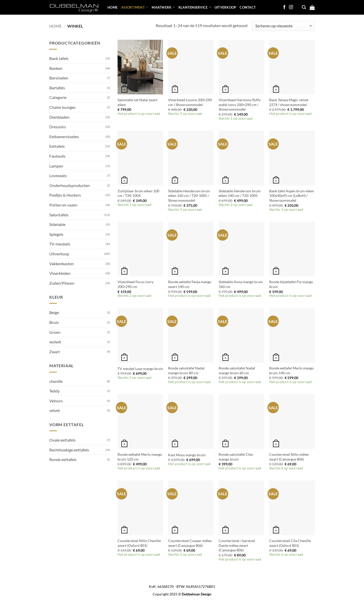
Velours (56, 401)
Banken (56, 68)
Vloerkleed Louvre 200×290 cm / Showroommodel (190, 102)
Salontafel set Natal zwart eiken (138, 102)
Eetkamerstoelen (64, 137)
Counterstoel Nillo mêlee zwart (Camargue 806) (289, 457)
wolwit (55, 342)
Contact (248, 7)
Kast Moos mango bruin (187, 455)
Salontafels (59, 215)
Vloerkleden (60, 273)
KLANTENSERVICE (195, 7)
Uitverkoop (59, 254)
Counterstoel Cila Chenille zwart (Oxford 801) (290, 543)
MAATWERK (163, 7)
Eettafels (57, 146)
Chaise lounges (62, 107)
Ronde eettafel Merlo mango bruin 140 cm (291, 370)
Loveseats (58, 175)
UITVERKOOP (225, 7)
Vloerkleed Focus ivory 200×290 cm (135, 284)
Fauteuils (57, 156)
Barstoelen (59, 78)
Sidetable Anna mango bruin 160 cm (241, 284)
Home (55, 26)
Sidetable (57, 224)
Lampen (56, 166)
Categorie (58, 97)
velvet (55, 410)
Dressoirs (58, 127)
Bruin (54, 322)
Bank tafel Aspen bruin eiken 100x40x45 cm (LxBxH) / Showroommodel (292, 196)
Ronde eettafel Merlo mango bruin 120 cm (140, 457)
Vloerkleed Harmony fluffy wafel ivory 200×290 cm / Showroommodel (240, 105)
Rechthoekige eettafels (69, 450)
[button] (304, 7)
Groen (55, 332)
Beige (54, 312)
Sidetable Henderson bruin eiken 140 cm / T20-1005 (240, 193)
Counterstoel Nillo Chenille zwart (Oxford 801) (139, 543)
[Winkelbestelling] (283, 26)
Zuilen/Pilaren (62, 283)
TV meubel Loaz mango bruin (140, 369)
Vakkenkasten (62, 264)
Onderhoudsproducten (70, 185)
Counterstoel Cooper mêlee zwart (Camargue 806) (190, 543)
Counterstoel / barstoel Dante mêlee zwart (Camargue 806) (237, 545)
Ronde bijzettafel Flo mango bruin (291, 284)
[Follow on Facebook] (284, 7)
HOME (112, 7)
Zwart (55, 352)
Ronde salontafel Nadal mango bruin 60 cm (237, 370)
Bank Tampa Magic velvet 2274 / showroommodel (289, 102)
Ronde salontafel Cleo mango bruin (236, 457)
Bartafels (57, 88)
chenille (56, 381)
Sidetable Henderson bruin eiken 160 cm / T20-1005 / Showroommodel (189, 196)
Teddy (54, 391)
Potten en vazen (63, 205)
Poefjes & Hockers (65, 195)
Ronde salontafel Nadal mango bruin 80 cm (186, 370)
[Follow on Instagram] (291, 7)
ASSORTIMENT (135, 7)
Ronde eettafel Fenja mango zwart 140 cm (190, 284)
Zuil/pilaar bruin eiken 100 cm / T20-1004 (138, 193)
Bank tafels (59, 58)
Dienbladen (59, 117)
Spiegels (56, 234)
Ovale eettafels (62, 440)
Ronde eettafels (63, 459)
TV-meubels (60, 244)
